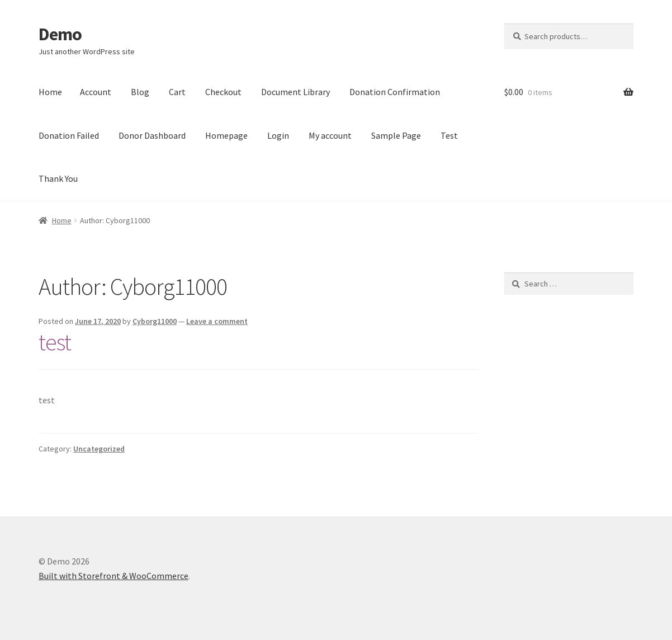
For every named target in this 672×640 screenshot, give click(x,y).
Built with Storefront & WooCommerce (113, 576)
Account (96, 92)
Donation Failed (69, 135)
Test (449, 135)
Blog (140, 92)
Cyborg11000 (155, 321)
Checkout (223, 92)
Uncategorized (99, 449)
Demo (60, 34)
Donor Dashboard (152, 135)
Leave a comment (217, 321)
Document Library (295, 92)
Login (278, 135)
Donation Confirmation (395, 92)
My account (330, 135)
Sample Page (396, 135)
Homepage (226, 135)
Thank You (58, 178)
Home (50, 92)
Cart (177, 92)
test (55, 342)
